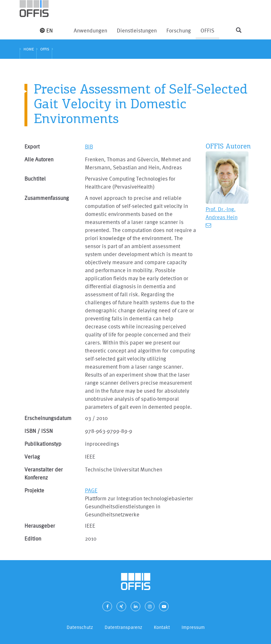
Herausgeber (40, 526)
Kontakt (162, 627)
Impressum (193, 627)
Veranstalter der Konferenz (44, 473)
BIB (89, 146)
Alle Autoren (39, 159)
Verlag (32, 456)
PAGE (91, 490)
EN (46, 30)
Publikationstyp (43, 444)
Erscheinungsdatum (48, 418)
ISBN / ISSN (39, 431)
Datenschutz (80, 627)
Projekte (34, 490)
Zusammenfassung (47, 198)
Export (32, 146)
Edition (33, 538)
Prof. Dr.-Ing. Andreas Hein (222, 213)
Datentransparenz (123, 627)
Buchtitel (35, 179)
